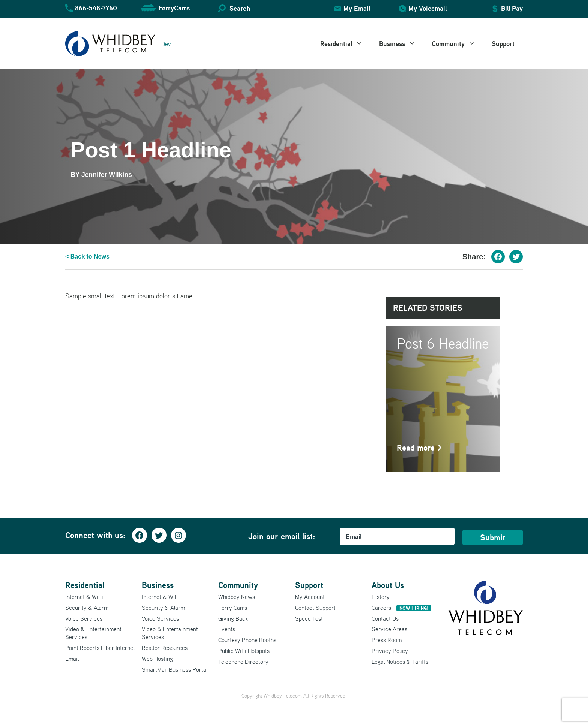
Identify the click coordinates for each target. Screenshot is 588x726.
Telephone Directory (243, 662)
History (381, 597)
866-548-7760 (96, 8)
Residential (346, 44)
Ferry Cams (233, 608)
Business (401, 44)
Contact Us (385, 618)
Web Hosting (157, 659)
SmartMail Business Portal (175, 669)
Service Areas (389, 629)
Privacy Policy (390, 651)
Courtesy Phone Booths (247, 640)
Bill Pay (512, 8)
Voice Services (84, 618)
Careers (401, 608)
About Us (388, 585)
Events (227, 629)
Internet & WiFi (84, 597)
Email (72, 659)
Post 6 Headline (443, 343)
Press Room (387, 640)
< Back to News (87, 257)
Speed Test (309, 618)
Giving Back (233, 618)
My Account (310, 597)
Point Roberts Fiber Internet (100, 648)
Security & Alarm (87, 608)
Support (503, 44)
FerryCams (174, 8)
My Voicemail (427, 8)
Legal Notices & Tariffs (400, 662)
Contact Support (315, 608)
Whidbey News (237, 597)
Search (240, 8)
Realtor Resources (165, 648)
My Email (357, 8)
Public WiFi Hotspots (244, 651)
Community (457, 44)
